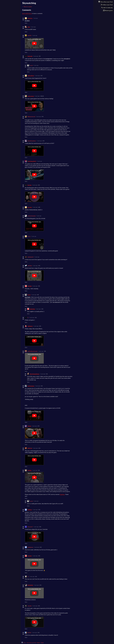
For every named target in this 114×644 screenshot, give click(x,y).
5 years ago (35, 35)
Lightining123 (31, 257)
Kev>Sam (30, 207)
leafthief (29, 633)
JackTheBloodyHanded (33, 351)
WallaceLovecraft (31, 117)
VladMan (29, 470)
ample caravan (31, 96)
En (28, 577)
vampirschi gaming (32, 216)
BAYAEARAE (30, 585)
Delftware (30, 510)
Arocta (29, 236)
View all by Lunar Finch (31, 643)
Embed (42, 643)
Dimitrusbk (30, 56)
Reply (26, 23)
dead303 (29, 35)
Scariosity (30, 556)
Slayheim (29, 185)
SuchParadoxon (31, 386)
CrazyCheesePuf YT (32, 161)
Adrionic (29, 426)
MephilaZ (30, 286)
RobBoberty (30, 326)
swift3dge (30, 266)
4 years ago (33, 27)
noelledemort (30, 547)
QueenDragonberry (32, 141)
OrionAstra (30, 18)
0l (28, 318)
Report (38, 643)
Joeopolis (30, 606)
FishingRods (32, 309)
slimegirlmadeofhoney (35, 374)
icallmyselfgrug (31, 76)
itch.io (25, 643)
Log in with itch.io (27, 13)
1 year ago (35, 18)
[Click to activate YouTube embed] (34, 43)
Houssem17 (30, 527)
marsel (31, 65)
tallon (29, 27)
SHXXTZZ (30, 448)
